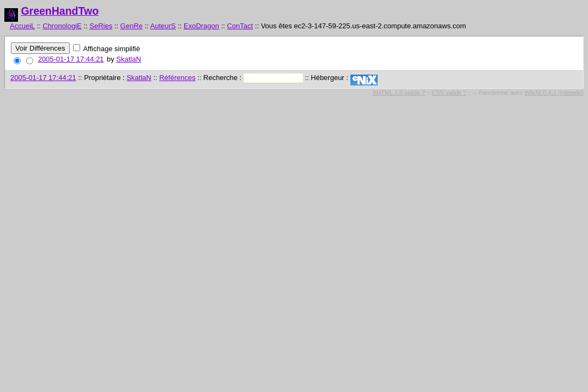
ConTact (240, 26)
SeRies (101, 26)
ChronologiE (62, 26)
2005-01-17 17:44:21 (71, 59)
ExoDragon (201, 26)
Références (177, 78)
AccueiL (22, 26)
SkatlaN (129, 59)
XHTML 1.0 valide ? (399, 93)
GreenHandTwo (60, 11)
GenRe (132, 26)
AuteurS (163, 26)
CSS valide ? (449, 93)
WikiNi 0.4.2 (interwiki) (554, 93)
